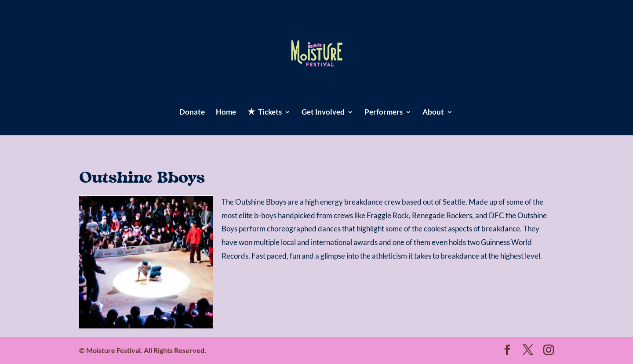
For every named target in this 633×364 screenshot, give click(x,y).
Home (226, 113)
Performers (384, 113)
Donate (192, 113)
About (433, 113)
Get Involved (323, 113)
